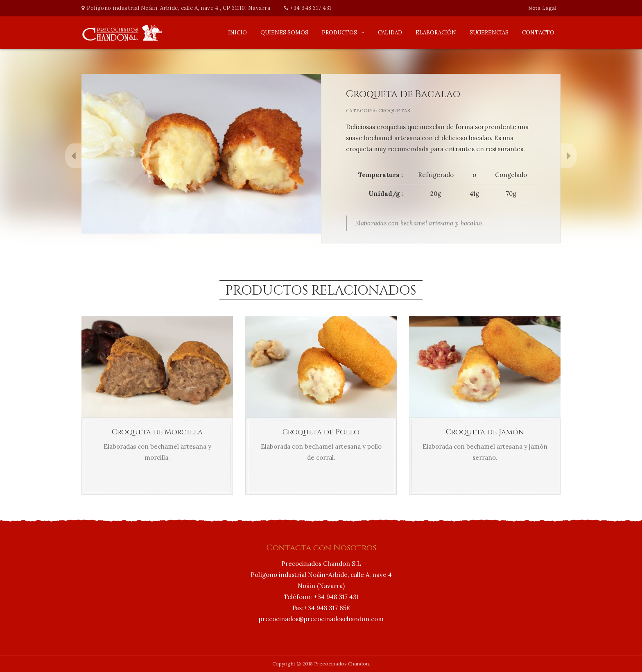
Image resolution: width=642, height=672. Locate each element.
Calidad (390, 33)
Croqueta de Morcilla (157, 432)
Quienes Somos (284, 33)
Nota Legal (542, 8)
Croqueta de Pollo (321, 432)
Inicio (237, 33)
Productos (339, 33)
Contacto (538, 33)
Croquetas (394, 110)
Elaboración (436, 33)
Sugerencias (489, 33)
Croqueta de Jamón (485, 432)
